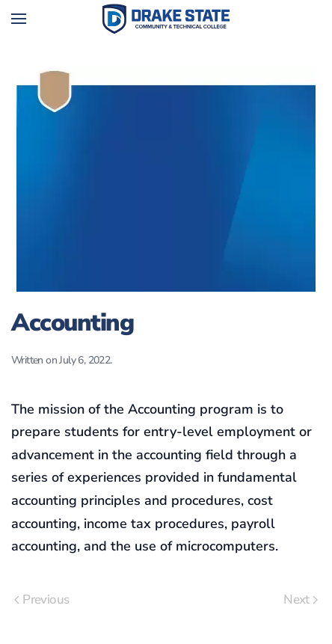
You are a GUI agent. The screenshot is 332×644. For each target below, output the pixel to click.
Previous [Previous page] (41, 599)
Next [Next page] (301, 599)
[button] (19, 19)
